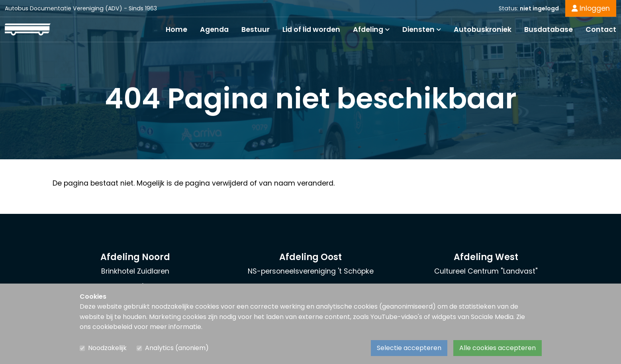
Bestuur (256, 29)
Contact (601, 29)
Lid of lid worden (311, 29)
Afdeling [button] (371, 29)
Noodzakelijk (107, 348)
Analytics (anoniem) (177, 348)
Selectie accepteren (409, 348)
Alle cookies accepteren (498, 348)
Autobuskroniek (483, 29)
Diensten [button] (422, 29)
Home (176, 29)
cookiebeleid (112, 327)
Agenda (214, 29)
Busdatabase (549, 29)
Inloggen (591, 8)
